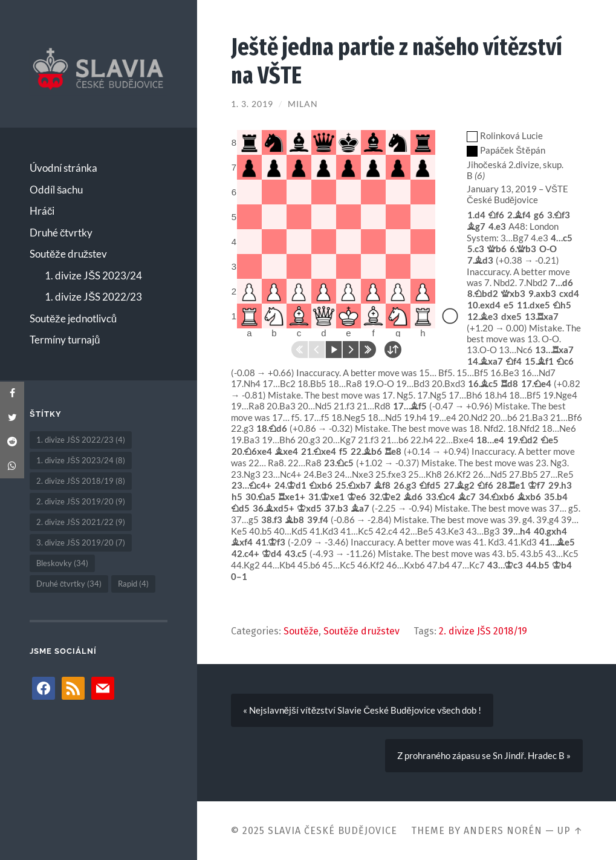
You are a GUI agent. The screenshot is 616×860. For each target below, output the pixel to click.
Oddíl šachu (57, 190)
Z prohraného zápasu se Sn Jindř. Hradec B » (484, 755)
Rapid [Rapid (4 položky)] (133, 584)
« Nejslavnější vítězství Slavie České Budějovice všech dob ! (362, 710)
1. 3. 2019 (252, 104)
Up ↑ (570, 831)
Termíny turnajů (65, 340)
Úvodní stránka (63, 168)
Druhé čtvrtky (61, 233)
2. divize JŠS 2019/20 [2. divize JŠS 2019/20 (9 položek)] (81, 501)
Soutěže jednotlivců (73, 318)
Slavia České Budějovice (332, 831)
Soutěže (301, 631)
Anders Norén (503, 831)
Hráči (42, 211)
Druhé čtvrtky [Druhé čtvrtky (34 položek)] (69, 584)
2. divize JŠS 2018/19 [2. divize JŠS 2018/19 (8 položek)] (81, 481)
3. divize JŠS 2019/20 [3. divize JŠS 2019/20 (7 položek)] (81, 542)
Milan (303, 104)
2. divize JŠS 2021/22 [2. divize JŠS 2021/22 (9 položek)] (81, 522)
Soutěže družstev (68, 254)
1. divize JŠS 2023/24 (93, 275)
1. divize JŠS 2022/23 (93, 297)
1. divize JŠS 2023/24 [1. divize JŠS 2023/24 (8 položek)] (81, 460)
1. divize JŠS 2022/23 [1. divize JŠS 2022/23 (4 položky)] (81, 440)
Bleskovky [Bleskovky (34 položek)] (62, 563)
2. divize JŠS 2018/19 (483, 631)
